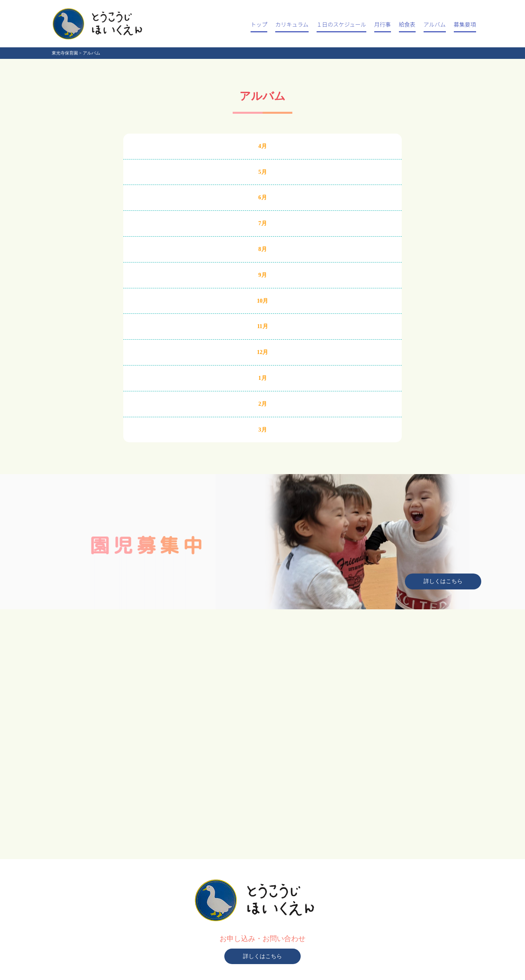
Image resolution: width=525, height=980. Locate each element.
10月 (262, 301)
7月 (263, 223)
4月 (263, 146)
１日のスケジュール (341, 24)
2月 (263, 404)
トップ (259, 24)
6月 (263, 197)
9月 (263, 275)
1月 (263, 378)
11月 (262, 326)
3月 (263, 430)
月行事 (383, 24)
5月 (263, 172)
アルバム (435, 24)
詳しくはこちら (443, 581)
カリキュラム (292, 24)
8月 (263, 249)
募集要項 (465, 24)
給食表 (407, 24)
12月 (262, 352)
